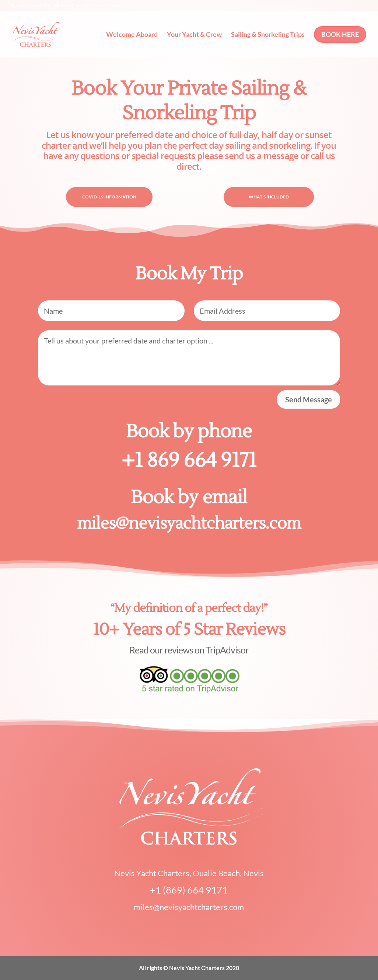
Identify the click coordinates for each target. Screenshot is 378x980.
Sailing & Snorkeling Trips (268, 35)
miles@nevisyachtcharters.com (189, 524)
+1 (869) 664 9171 (189, 890)
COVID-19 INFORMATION (109, 197)
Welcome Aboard (132, 35)
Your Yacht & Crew (194, 35)
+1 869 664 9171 (189, 460)
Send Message (309, 399)
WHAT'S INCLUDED (269, 197)
